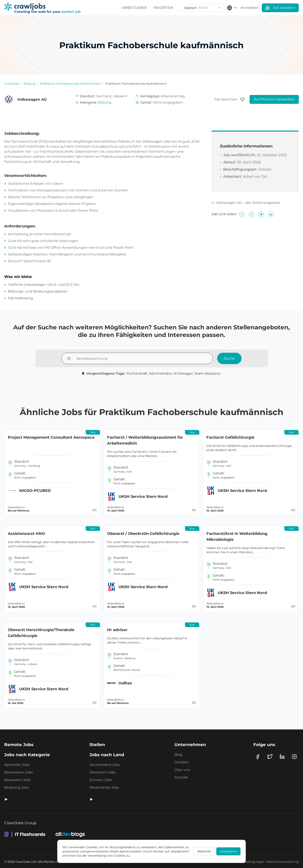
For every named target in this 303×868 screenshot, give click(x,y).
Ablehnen (204, 851)
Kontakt (181, 777)
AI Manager (183, 373)
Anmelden (249, 8)
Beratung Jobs (17, 787)
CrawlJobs (12, 84)
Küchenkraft (137, 373)
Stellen (97, 745)
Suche (229, 358)
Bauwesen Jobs (17, 780)
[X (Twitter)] (270, 757)
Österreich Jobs (103, 772)
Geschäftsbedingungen (247, 862)
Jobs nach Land (107, 755)
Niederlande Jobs (104, 787)
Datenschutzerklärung (282, 862)
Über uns (182, 770)
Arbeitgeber (134, 8)
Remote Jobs (19, 745)
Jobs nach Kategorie (27, 755)
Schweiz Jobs (101, 780)
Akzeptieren (228, 851)
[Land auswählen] (232, 8)
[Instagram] (294, 757)
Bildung (29, 84)
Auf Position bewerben (274, 99)
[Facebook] (258, 757)
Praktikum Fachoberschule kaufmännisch (70, 84)
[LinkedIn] (282, 757)
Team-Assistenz (207, 373)
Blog (178, 755)
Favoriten (163, 8)
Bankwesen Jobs (19, 772)
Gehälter (182, 762)
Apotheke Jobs (17, 765)
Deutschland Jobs (105, 765)
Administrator (161, 373)
